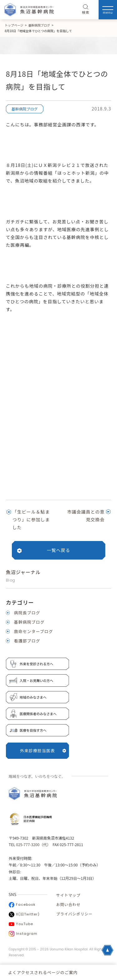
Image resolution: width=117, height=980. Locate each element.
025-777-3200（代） (32, 844)
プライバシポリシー (74, 914)
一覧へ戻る (58, 550)
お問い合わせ (68, 904)
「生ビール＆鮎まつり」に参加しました (31, 519)
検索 (86, 10)
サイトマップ (68, 895)
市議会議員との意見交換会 (86, 516)
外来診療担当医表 (43, 751)
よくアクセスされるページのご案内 (43, 972)
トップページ (14, 25)
